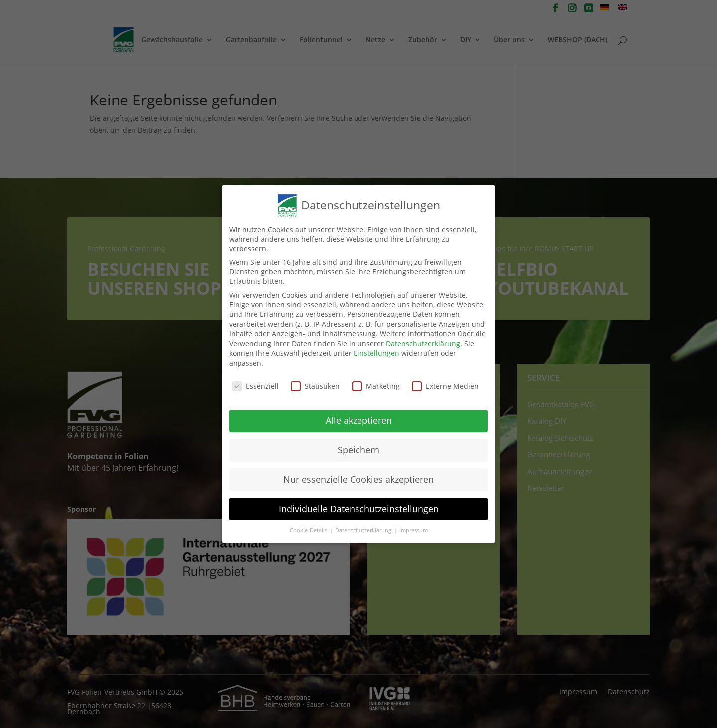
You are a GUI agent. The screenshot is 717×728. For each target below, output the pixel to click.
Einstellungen (376, 351)
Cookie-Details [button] (309, 528)
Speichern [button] (358, 447)
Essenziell (255, 383)
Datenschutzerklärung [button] (364, 528)
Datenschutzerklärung (423, 341)
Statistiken (315, 383)
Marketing (376, 383)
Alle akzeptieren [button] (359, 418)
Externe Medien (445, 383)
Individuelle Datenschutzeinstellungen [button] (359, 506)
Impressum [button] (414, 528)
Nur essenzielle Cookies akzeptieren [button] (358, 477)
